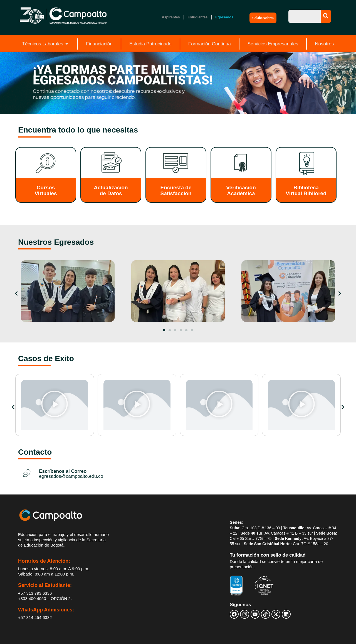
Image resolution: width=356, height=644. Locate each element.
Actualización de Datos (111, 190)
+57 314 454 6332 (35, 617)
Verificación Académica (241, 190)
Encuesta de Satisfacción (176, 190)
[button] (16, 294)
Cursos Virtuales (46, 190)
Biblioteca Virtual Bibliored (306, 190)
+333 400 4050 (32, 598)
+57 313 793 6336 (35, 593)
